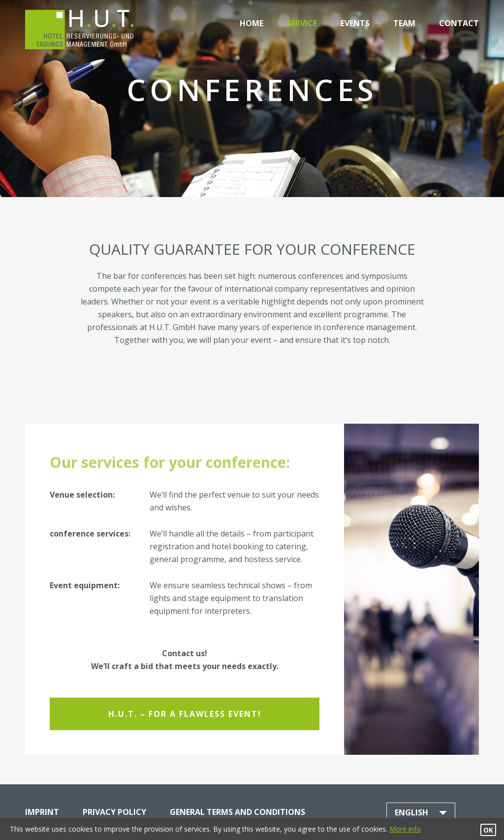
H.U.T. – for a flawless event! (185, 714)
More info (405, 829)
